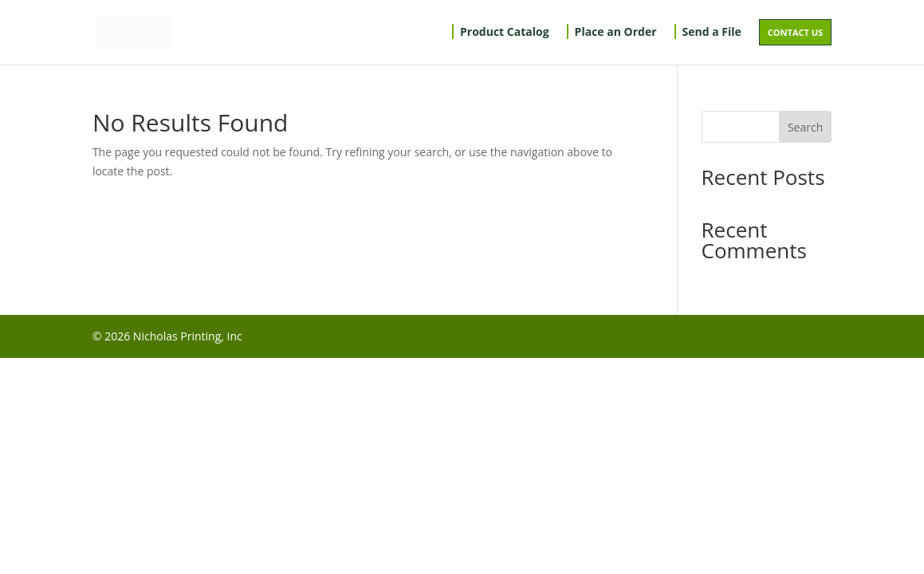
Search (805, 127)
